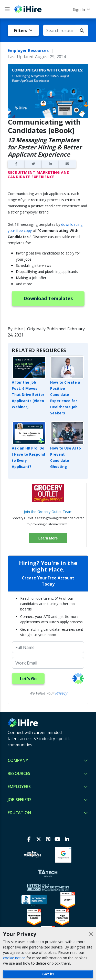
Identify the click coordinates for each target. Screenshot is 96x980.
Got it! (48, 974)
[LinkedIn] (67, 839)
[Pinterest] (48, 839)
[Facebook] (29, 839)
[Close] (91, 934)
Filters (23, 30)
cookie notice (14, 958)
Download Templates (48, 298)
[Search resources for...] (59, 30)
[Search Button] (82, 30)
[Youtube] (57, 839)
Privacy (61, 693)
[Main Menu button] (7, 9)
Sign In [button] (82, 9)
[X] (39, 839)
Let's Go (28, 679)
